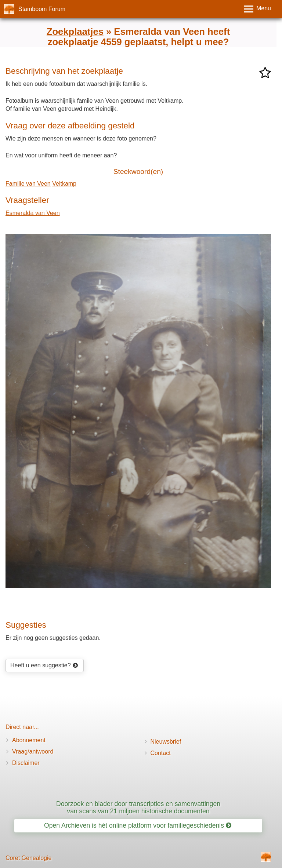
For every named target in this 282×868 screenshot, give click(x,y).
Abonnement (29, 740)
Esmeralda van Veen (33, 213)
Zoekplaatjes (75, 32)
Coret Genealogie (28, 858)
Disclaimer (26, 763)
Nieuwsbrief (166, 742)
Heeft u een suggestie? (44, 665)
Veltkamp (64, 184)
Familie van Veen (28, 184)
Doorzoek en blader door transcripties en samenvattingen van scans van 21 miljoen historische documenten (138, 807)
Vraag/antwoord (33, 752)
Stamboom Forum (42, 9)
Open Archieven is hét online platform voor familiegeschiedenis (138, 825)
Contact (161, 753)
